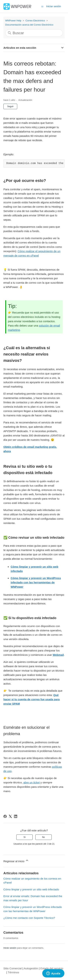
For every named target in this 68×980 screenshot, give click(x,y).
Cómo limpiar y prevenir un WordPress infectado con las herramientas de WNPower (36, 582)
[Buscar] (34, 33)
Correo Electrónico (35, 21)
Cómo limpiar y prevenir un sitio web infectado (31, 889)
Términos (14, 972)
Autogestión (31, 968)
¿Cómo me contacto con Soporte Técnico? (29, 918)
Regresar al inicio (16, 861)
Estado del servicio (52, 968)
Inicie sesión (10, 948)
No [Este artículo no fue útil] (43, 837)
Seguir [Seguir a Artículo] (10, 106)
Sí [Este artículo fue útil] (25, 837)
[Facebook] (5, 816)
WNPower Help (13, 21)
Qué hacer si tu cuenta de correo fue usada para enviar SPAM (32, 699)
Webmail (58, 655)
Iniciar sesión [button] (54, 6)
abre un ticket (32, 782)
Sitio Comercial (13, 968)
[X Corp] (10, 816)
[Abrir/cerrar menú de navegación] (42, 6)
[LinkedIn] (16, 816)
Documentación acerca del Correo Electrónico (29, 25)
